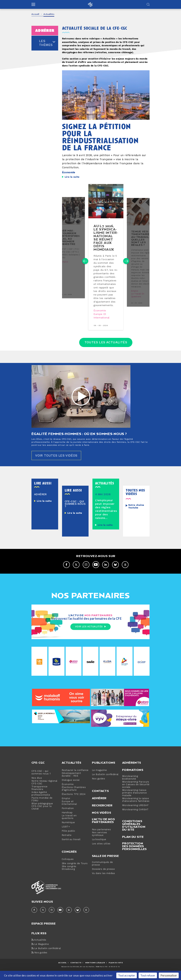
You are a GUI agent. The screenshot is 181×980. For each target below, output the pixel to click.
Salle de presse (105, 860)
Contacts (100, 795)
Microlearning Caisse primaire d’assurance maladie (134, 797)
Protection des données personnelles (134, 850)
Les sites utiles (101, 848)
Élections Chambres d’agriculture (74, 793)
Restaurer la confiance (75, 775)
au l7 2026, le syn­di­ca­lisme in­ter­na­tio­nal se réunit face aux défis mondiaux (106, 238)
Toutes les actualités (106, 346)
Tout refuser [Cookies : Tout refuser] (148, 975)
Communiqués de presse (102, 868)
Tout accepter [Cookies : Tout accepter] (127, 975)
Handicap (67, 817)
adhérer (45, 30)
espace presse (43, 927)
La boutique (99, 844)
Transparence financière (40, 792)
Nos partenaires (101, 834)
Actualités (71, 767)
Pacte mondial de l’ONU (42, 804)
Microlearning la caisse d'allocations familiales (136, 804)
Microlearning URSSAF (135, 810)
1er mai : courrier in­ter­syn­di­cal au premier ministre (71, 240)
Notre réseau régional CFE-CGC (44, 787)
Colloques (68, 864)
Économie (69, 172)
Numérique (68, 827)
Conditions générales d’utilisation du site (134, 830)
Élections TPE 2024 (74, 799)
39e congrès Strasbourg (69, 872)
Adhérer (99, 802)
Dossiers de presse (103, 873)
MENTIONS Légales (95, 967)
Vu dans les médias (103, 878)
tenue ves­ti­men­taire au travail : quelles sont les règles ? (140, 240)
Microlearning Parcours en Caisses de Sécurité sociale (136, 789)
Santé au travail (71, 844)
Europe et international (102, 316)
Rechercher (102, 810)
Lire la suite (72, 177)
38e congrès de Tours (75, 868)
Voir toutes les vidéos (57, 460)
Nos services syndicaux (100, 838)
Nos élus (37, 782)
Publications (104, 767)
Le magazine (99, 775)
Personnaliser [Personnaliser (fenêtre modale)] (169, 975)
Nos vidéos (101, 817)
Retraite (67, 840)
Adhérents (132, 767)
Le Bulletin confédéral (105, 779)
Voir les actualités (90, 631)
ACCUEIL (62, 967)
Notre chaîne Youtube (136, 511)
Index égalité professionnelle (41, 798)
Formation (68, 813)
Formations (133, 774)
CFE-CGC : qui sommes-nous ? (41, 777)
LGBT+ (66, 831)
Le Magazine (40, 948)
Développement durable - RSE (71, 779)
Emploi (65, 265)
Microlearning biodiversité (130, 782)
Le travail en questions (138, 297)
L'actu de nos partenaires (103, 825)
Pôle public (68, 835)
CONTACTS (76, 967)
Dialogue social (71, 784)
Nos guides (98, 783)
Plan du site (133, 841)
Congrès (69, 856)
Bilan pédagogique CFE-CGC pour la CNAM (42, 811)
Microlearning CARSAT (135, 814)
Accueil (35, 14)
